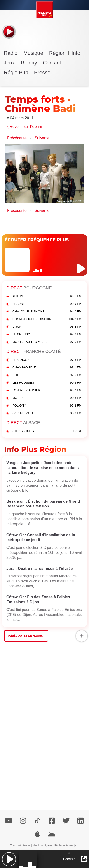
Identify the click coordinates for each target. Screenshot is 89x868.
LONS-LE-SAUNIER (47, 390)
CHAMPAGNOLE (47, 368)
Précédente (17, 138)
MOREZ (47, 398)
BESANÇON (47, 360)
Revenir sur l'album (25, 126)
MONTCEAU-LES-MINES (47, 342)
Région (59, 53)
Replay (30, 63)
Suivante (42, 138)
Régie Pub (18, 72)
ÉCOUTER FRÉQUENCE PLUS (37, 240)
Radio (12, 53)
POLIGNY (47, 406)
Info (77, 53)
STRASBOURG (47, 431)
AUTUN (47, 296)
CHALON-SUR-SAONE (47, 312)
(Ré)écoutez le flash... (26, 636)
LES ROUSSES (47, 383)
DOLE (47, 375)
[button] (9, 859)
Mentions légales (42, 845)
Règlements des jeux (67, 845)
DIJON (47, 327)
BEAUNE (47, 304)
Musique (35, 53)
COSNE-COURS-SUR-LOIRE (47, 319)
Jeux (11, 63)
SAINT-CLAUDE (47, 413)
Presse (44, 72)
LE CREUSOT (47, 335)
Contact (54, 63)
